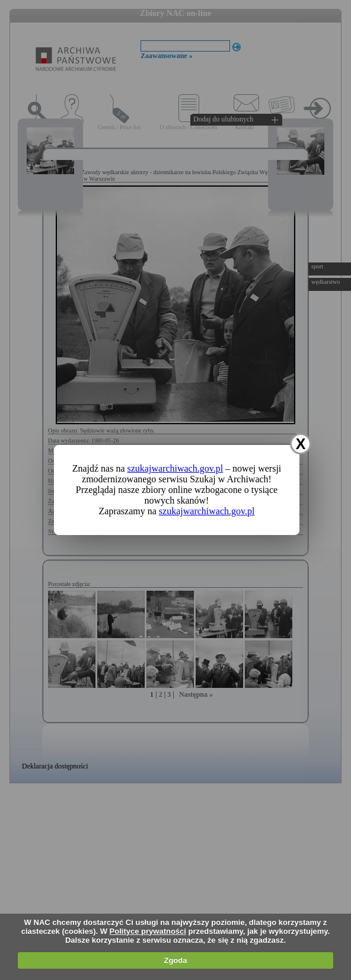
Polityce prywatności (148, 931)
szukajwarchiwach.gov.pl (175, 468)
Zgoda (175, 960)
